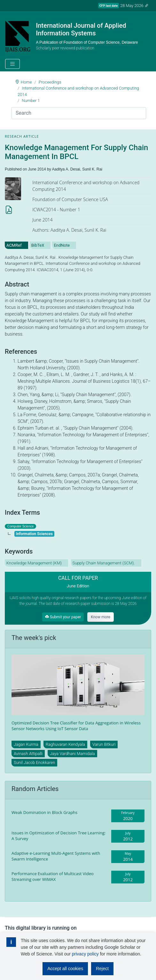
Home (26, 82)
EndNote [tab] (62, 245)
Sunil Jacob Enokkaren (34, 762)
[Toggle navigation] (12, 64)
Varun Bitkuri (104, 744)
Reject (102, 969)
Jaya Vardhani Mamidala (72, 754)
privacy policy (85, 954)
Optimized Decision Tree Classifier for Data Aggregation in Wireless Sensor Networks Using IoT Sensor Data (76, 726)
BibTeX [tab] (38, 245)
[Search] (79, 113)
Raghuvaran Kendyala (65, 744)
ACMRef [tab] (14, 245)
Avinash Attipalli (28, 754)
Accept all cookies (65, 969)
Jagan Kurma (26, 744)
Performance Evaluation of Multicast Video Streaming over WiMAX (53, 876)
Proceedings (50, 82)
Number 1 (31, 101)
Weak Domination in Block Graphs (44, 812)
